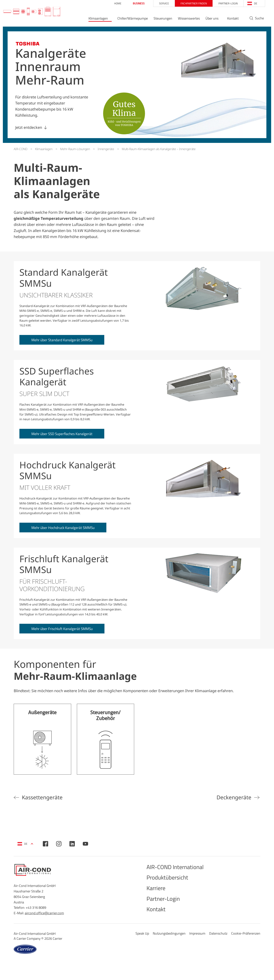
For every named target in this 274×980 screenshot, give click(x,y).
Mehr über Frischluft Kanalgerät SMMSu (67, 633)
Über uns (207, 20)
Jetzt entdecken (29, 127)
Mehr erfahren (42, 744)
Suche (255, 20)
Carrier (57, 948)
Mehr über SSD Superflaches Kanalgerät (67, 436)
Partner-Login (223, 3)
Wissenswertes (184, 20)
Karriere (158, 897)
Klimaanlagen (94, 20)
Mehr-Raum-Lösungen (75, 149)
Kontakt (228, 20)
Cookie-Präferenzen (246, 943)
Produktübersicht (171, 885)
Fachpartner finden (189, 3)
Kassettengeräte (47, 802)
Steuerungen (158, 20)
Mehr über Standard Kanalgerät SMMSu (67, 341)
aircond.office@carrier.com (44, 919)
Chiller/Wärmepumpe (128, 20)
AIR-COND (21, 149)
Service (159, 3)
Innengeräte (106, 149)
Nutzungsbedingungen (169, 943)
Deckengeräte (231, 802)
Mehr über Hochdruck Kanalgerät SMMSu (68, 531)
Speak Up (142, 943)
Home (113, 3)
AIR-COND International (181, 873)
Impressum (197, 943)
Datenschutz (218, 943)
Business (134, 3)
